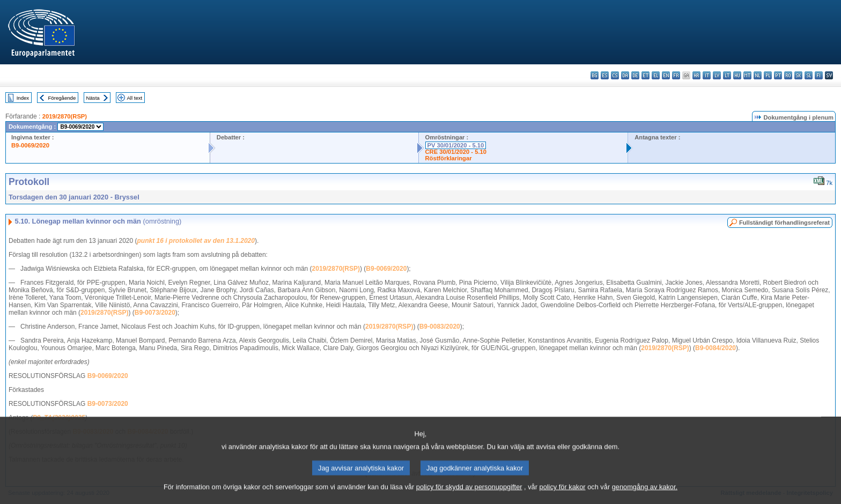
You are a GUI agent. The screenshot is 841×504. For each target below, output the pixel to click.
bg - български (595, 75)
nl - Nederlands (758, 75)
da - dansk (625, 75)
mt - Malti (747, 75)
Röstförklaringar (449, 158)
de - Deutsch (635, 75)
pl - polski (768, 75)
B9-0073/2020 (155, 313)
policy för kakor (563, 496)
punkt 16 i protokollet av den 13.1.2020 (196, 241)
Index (23, 98)
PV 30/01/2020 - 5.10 (456, 145)
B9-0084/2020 (715, 348)
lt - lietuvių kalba (727, 75)
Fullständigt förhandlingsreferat (784, 223)
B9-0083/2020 (440, 327)
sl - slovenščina (809, 75)
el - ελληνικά (656, 75)
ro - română (788, 75)
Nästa (93, 98)
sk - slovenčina (798, 75)
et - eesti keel (645, 75)
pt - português (778, 75)
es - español (605, 75)
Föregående (62, 98)
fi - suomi (819, 75)
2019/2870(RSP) (65, 116)
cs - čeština (615, 75)
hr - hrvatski (696, 75)
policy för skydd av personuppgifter (469, 496)
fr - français (676, 75)
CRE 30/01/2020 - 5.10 (456, 152)
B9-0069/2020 (30, 145)
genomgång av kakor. (645, 496)
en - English (666, 75)
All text (134, 98)
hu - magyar (737, 75)
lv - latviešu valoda (717, 75)
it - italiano (707, 75)
